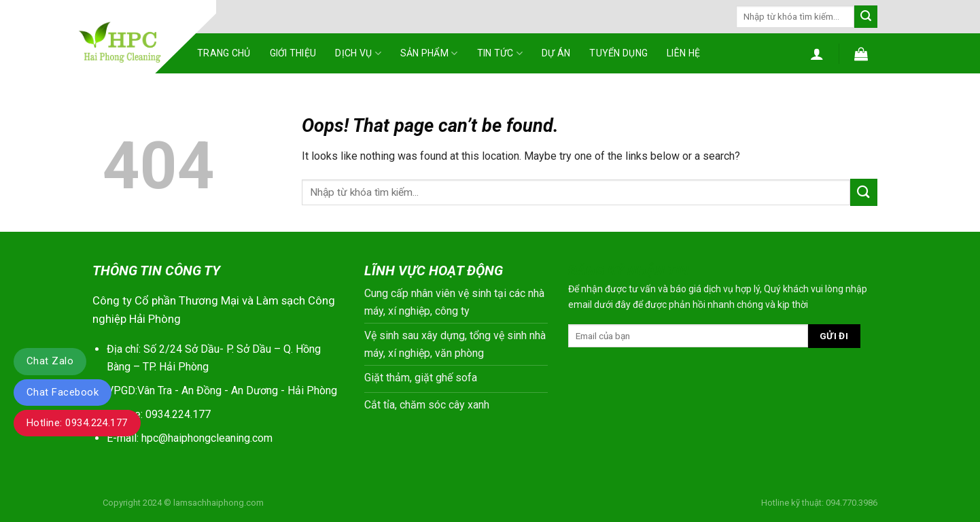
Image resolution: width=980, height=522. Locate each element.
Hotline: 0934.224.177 (77, 423)
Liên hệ (683, 53)
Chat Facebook (63, 392)
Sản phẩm (429, 53)
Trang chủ (224, 53)
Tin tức (500, 53)
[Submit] (866, 17)
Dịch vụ (358, 53)
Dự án (556, 53)
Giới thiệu (293, 53)
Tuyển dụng (618, 53)
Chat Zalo (50, 361)
